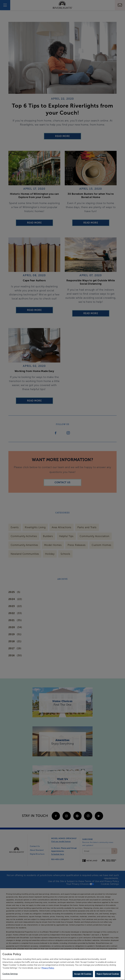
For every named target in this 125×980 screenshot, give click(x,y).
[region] (62, 965)
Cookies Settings (10, 974)
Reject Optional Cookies (108, 974)
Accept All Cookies (83, 974)
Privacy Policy (48, 968)
